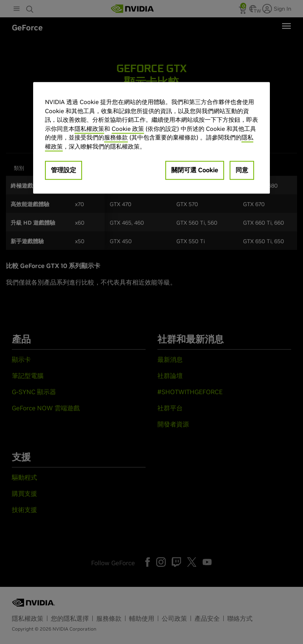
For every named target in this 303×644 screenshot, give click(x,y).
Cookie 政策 (128, 129)
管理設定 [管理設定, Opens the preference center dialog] (64, 170)
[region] (151, 138)
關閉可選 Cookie (195, 170)
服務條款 (116, 137)
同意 (242, 170)
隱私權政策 (89, 129)
